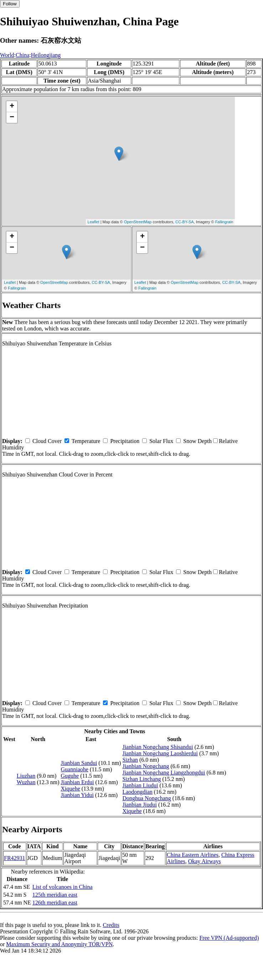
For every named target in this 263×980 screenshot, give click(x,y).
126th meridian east (55, 903)
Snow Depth (197, 441)
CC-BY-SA (185, 222)
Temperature (86, 441)
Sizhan (130, 760)
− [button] (12, 118)
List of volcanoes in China (63, 887)
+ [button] (12, 106)
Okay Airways (205, 861)
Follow (10, 4)
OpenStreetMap (138, 222)
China (22, 55)
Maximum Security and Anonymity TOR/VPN (59, 944)
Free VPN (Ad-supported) (229, 938)
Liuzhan (26, 776)
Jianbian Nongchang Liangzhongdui (164, 773)
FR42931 (15, 858)
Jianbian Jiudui (139, 805)
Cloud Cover (47, 441)
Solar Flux (161, 441)
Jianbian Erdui (78, 782)
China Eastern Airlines (193, 855)
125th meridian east (55, 895)
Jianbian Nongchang (146, 766)
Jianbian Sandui (79, 763)
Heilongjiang (46, 55)
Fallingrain (224, 222)
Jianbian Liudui (140, 785)
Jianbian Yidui (77, 795)
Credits (111, 925)
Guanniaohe (75, 769)
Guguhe (70, 776)
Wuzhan (26, 782)
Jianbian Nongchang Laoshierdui (160, 753)
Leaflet (94, 222)
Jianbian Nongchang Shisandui (158, 747)
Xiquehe (71, 789)
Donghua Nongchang (146, 798)
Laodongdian (137, 792)
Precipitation (125, 441)
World (7, 55)
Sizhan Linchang (141, 779)
